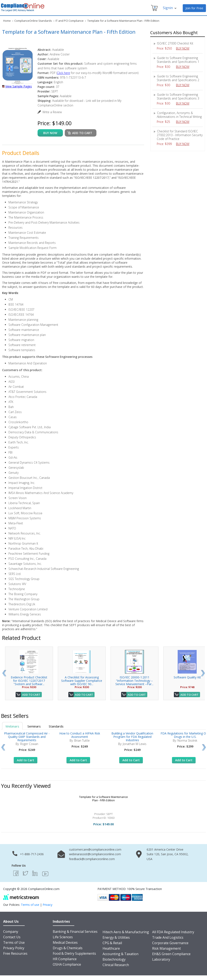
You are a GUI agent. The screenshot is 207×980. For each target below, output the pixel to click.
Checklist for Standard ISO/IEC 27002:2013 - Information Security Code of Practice (180, 135)
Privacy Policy (14, 948)
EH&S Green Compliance (171, 954)
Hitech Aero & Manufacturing (126, 932)
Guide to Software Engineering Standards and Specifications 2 (178, 78)
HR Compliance (65, 959)
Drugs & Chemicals (68, 948)
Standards (56, 726)
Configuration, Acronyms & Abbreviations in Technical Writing (179, 115)
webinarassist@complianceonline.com (95, 854)
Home (7, 21)
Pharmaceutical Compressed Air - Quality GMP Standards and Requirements (27, 737)
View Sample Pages (19, 86)
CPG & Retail (112, 943)
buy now (50, 133)
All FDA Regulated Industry (173, 932)
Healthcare (111, 948)
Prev (4, 673)
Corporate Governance (170, 943)
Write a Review (52, 112)
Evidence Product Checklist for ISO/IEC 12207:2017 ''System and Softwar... (29, 681)
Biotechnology (114, 959)
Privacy (47, 905)
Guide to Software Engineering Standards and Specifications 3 (178, 96)
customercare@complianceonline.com (95, 849)
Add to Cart (31, 695)
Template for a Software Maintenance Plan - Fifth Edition (103, 799)
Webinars (12, 726)
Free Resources (15, 953)
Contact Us (12, 937)
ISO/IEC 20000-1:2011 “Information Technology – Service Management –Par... (134, 681)
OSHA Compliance (67, 964)
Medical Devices (65, 942)
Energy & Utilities (116, 937)
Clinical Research (116, 965)
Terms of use (30, 905)
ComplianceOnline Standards (33, 21)
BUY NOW (184, 48)
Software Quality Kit (187, 677)
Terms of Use (14, 942)
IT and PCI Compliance (70, 21)
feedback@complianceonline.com (92, 859)
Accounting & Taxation (120, 954)
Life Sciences (63, 937)
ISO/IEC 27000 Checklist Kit (175, 43)
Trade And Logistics (168, 937)
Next (203, 673)
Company (11, 932)
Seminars (34, 726)
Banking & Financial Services (75, 932)
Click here (64, 73)
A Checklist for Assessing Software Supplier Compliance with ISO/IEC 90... (82, 681)
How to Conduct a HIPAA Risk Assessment (80, 735)
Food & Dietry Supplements (74, 953)
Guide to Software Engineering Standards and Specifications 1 (178, 60)
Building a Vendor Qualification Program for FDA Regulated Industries (132, 737)
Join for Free (194, 8)
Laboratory (161, 959)
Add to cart (82, 133)
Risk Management (166, 948)
